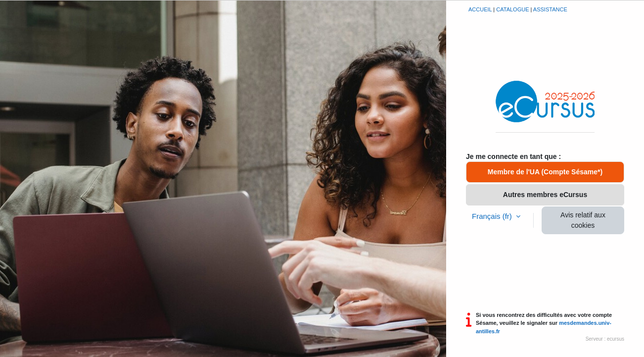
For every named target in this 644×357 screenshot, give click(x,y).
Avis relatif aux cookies (583, 220)
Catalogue (512, 9)
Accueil (480, 9)
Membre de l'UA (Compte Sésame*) (545, 172)
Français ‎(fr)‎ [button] (493, 216)
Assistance (550, 9)
